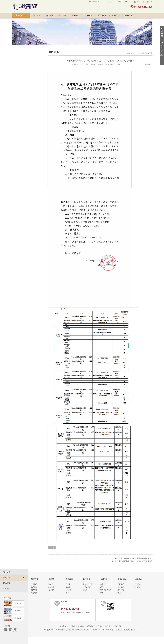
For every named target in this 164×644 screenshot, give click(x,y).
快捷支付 (96, 2)
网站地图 (118, 626)
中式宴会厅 (87, 587)
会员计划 (129, 16)
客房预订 (21, 16)
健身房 (103, 584)
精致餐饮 (75, 16)
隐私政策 (109, 626)
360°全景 (51, 587)
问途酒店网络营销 (130, 630)
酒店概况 (37, 16)
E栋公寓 (68, 590)
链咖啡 (85, 590)
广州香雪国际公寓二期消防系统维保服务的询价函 (136, 558)
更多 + (68, 593)
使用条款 (99, 626)
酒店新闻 (144, 53)
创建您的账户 (124, 2)
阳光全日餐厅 (88, 584)
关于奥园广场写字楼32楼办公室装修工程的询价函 (135, 561)
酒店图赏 (49, 16)
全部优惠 (138, 584)
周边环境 (7, 583)
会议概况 (121, 584)
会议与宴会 (102, 16)
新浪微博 (162, 55)
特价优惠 (138, 587)
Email (162, 42)
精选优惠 (116, 16)
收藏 (162, 46)
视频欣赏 (52, 590)
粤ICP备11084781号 (106, 630)
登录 (137, 2)
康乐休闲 (88, 16)
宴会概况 (121, 587)
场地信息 (121, 590)
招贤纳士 (72, 626)
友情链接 (81, 626)
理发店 (103, 587)
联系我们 (7, 589)
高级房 (68, 584)
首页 (129, 53)
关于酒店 (7, 572)
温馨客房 (62, 16)
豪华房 (68, 587)
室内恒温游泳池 (106, 590)
